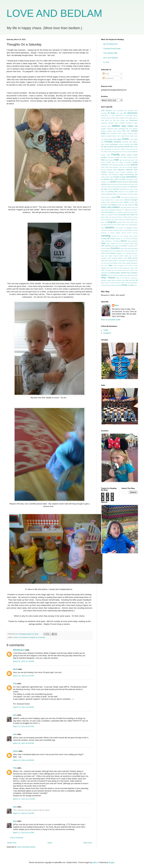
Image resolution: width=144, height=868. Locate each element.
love (114, 194)
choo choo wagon (115, 139)
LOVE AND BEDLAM (54, 13)
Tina (15, 684)
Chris (125, 139)
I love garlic (129, 179)
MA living (119, 194)
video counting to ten (121, 266)
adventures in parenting (124, 115)
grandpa (115, 165)
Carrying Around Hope (112, 49)
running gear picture (130, 236)
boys (108, 133)
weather (104, 275)
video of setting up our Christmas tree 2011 (115, 270)
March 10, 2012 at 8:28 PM (23, 743)
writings (124, 285)
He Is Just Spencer (111, 58)
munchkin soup (106, 205)
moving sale (133, 202)
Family (116, 154)
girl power (131, 160)
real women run (121, 228)
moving (126, 202)
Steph (103, 243)
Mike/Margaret (19, 650)
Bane (116, 129)
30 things (111, 113)
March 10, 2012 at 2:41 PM (23, 676)
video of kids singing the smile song (126, 268)
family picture (127, 155)
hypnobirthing (131, 177)
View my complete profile (111, 320)
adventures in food (108, 115)
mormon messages (131, 200)
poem (117, 220)
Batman (135, 129)
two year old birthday (111, 263)
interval (109, 184)
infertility (113, 182)
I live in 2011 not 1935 (117, 179)
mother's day (105, 202)
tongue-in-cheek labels (121, 256)
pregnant (112, 222)
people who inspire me (130, 215)
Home (50, 843)
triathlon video (122, 258)
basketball (122, 129)
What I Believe (108, 278)
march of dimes (128, 194)
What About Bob (132, 275)
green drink (105, 167)
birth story (126, 131)
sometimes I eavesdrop (112, 241)
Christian (108, 142)
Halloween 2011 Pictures (117, 172)
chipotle (106, 139)
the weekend (24, 637)
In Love (106, 62)
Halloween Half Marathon (110, 174)
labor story (127, 187)
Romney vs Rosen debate (111, 233)
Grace (110, 165)
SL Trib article (125, 239)
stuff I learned (106, 246)
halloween (121, 170)
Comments (108, 78)
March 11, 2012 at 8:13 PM (23, 833)
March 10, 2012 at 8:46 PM (23, 760)
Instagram (107, 333)
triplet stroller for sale (115, 261)
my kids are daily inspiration (125, 205)
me (118, 197)
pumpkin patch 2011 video (125, 222)
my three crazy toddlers (119, 206)
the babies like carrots (121, 251)
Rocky (135, 230)
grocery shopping (107, 170)
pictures (114, 217)
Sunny (135, 246)
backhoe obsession (107, 129)
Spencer (124, 241)
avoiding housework (126, 123)
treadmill (114, 258)
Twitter (106, 330)
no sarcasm (134, 210)
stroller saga (134, 243)
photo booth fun (106, 217)
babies (116, 126)
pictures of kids (122, 217)
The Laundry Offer (110, 53)
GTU (115, 170)
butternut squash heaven (109, 136)
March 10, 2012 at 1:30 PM (23, 661)
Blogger (111, 862)
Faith (108, 155)
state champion (133, 241)
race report (117, 225)
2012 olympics (129, 111)
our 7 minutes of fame (121, 212)
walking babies (115, 273)
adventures (132, 113)
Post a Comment (17, 838)
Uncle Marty (122, 263)
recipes (129, 228)
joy (112, 187)
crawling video (129, 144)
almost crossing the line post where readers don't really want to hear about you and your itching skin (119, 118)
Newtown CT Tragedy (123, 210)
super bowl (124, 248)
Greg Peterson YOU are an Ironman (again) (123, 167)
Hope (111, 177)
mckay (113, 197)
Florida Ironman (132, 157)
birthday (134, 131)
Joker (109, 187)
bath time (129, 129)
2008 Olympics (107, 110)
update (128, 263)
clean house (105, 144)
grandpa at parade (124, 165)
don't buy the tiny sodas (124, 152)
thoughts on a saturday (37, 637)
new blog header (126, 207)
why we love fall (131, 280)
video (110, 265)
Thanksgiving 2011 (107, 251)
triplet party (105, 261)
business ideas (133, 133)
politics (128, 220)
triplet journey (133, 258)
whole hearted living (118, 280)
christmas (117, 142)
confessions (114, 144)
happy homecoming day (128, 174)
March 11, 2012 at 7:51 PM (23, 813)
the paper (131, 251)
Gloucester (128, 162)
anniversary (133, 120)
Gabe (116, 160)
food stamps (109, 160)
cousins (121, 144)
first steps (124, 157)
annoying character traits (110, 123)
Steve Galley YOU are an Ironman (118, 243)
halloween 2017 (132, 172)
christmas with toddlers (130, 142)
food (103, 160)
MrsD (15, 669)
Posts (106, 74)
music (113, 205)
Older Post (87, 843)
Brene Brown (122, 133)
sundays (130, 246)
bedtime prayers (106, 131)
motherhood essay (117, 202)
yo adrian (131, 285)
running (106, 236)
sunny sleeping (106, 248)
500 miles (120, 113)
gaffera (95, 862)
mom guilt (124, 197)
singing (118, 239)
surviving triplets (132, 248)
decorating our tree (110, 149)
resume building (113, 230)
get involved (124, 160)
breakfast (114, 133)
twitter (124, 261)
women (108, 285)
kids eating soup (118, 187)
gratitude (134, 165)
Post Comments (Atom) (26, 847)
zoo (136, 285)
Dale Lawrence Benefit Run (124, 147)
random (16, 637)
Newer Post (12, 843)
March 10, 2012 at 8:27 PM (23, 726)
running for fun (117, 236)
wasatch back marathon (129, 273)
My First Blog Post (110, 44)
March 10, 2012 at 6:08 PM (23, 707)
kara (15, 715)
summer (124, 246)
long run (109, 194)
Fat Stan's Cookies (114, 157)
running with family (108, 238)
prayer (132, 220)
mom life (131, 197)
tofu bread (109, 256)
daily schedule (109, 147)
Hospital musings (119, 177)
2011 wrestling (118, 111)
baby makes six (129, 126)
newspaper (112, 210)
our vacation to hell (111, 215)
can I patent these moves (126, 136)
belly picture (117, 131)
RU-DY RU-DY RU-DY (129, 233)
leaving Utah (113, 192)
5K (125, 113)
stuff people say (116, 246)
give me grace (118, 162)
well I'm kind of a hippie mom (117, 275)
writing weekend (116, 285)
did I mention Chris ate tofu (126, 149)
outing (119, 215)
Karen (16, 751)
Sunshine (115, 248)
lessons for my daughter (126, 192)
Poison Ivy (122, 220)
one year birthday (107, 212)
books (103, 133)
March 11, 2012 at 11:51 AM (24, 799)
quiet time (110, 225)
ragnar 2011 (125, 225)
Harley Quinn (105, 177)
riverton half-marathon (126, 230)
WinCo (103, 283)
